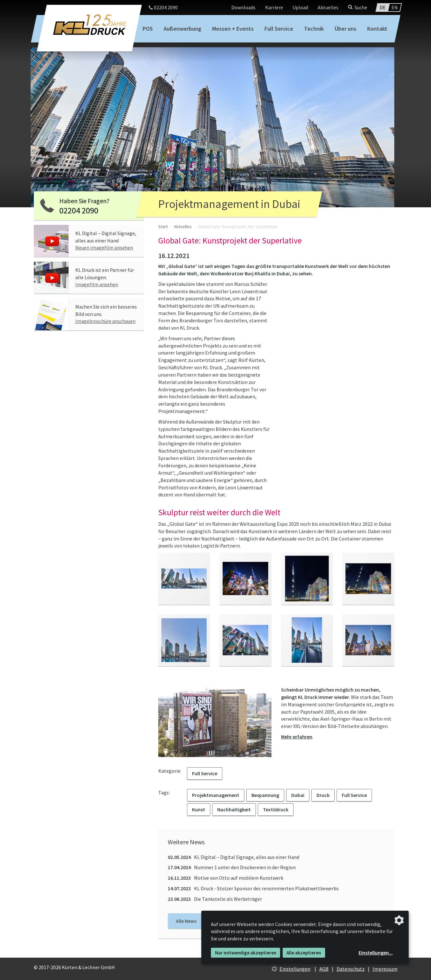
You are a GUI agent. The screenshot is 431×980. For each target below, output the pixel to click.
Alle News (186, 921)
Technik (314, 29)
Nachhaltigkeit (234, 809)
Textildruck (276, 809)
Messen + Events (233, 29)
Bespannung (265, 795)
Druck (323, 795)
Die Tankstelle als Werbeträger (215, 899)
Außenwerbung (182, 29)
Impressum (385, 969)
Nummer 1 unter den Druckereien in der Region (232, 867)
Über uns (346, 29)
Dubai (298, 795)
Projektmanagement (216, 795)
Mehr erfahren (297, 737)
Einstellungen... (376, 953)
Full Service (279, 29)
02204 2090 (163, 7)
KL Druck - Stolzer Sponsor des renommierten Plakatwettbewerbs (253, 888)
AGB (324, 969)
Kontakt (377, 29)
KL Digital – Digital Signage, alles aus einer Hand (234, 857)
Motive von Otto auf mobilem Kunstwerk (226, 878)
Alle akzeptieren (304, 953)
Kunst (199, 809)
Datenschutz (351, 969)
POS (148, 29)
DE (383, 7)
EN (395, 7)
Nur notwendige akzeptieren (246, 953)
